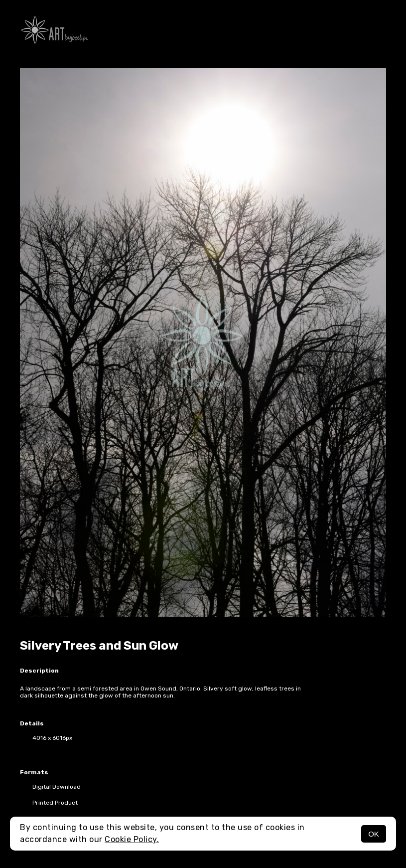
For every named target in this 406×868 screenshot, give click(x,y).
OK (374, 834)
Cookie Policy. (132, 839)
